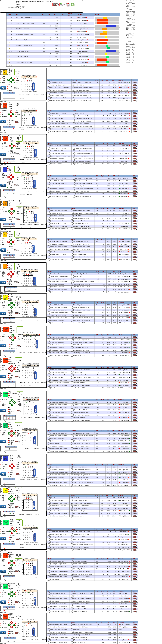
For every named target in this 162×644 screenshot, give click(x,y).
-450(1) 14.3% (44, 127)
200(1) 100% (23, 224)
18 (11, 65)
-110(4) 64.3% (29, 94)
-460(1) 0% (44, 320)
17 (11, 62)
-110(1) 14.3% (22, 227)
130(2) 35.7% (22, 194)
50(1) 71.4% (36, 224)
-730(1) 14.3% (44, 255)
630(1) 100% (22, 191)
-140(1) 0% (23, 483)
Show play (3, 101)
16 (11, 60)
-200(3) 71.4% (29, 127)
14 (11, 54)
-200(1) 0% (31, 386)
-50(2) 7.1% (44, 417)
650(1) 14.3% (37, 448)
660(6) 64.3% (28, 448)
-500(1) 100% (22, 352)
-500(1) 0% (22, 162)
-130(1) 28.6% (36, 160)
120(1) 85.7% (29, 480)
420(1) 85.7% (31, 417)
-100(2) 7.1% (30, 194)
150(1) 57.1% (44, 191)
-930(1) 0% (22, 258)
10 (11, 43)
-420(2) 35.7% (36, 127)
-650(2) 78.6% (30, 352)
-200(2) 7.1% (44, 289)
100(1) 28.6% (44, 383)
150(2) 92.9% (23, 383)
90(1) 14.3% (23, 386)
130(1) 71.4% (30, 383)
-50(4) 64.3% (29, 160)
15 (11, 57)
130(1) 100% (22, 480)
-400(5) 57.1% (30, 320)
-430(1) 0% (22, 98)
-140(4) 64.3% (29, 255)
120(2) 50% (37, 383)
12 (11, 48)
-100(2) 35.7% (36, 289)
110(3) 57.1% (36, 480)
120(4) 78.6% (27, 289)
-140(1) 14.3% (44, 160)
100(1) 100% (22, 160)
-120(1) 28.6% (36, 94)
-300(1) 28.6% (36, 255)
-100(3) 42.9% (44, 224)
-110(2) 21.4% (44, 480)
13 (11, 51)
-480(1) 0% (22, 130)
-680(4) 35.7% (37, 352)
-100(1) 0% (44, 448)
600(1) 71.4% (37, 191)
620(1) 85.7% (30, 191)
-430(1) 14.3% (38, 320)
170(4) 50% (38, 417)
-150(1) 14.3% (44, 94)
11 (11, 46)
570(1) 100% (23, 417)
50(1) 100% (22, 94)
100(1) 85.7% (30, 224)
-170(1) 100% (22, 127)
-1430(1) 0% (44, 352)
